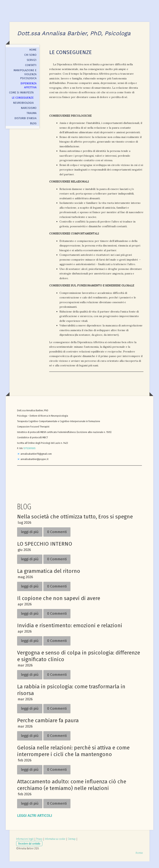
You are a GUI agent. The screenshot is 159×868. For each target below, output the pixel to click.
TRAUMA (32, 120)
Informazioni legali (25, 845)
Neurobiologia (23, 110)
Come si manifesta (21, 99)
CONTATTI (31, 72)
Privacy (39, 845)
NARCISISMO (29, 115)
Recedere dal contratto (29, 850)
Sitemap (72, 845)
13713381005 (29, 455)
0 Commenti (57, 538)
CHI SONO (30, 62)
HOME (33, 56)
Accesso (139, 859)
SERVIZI (32, 67)
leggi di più (30, 538)
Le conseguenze (23, 104)
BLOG (33, 130)
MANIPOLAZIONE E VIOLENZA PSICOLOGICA (25, 81)
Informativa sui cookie (55, 845)
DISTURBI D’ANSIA (25, 125)
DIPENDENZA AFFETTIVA (28, 92)
